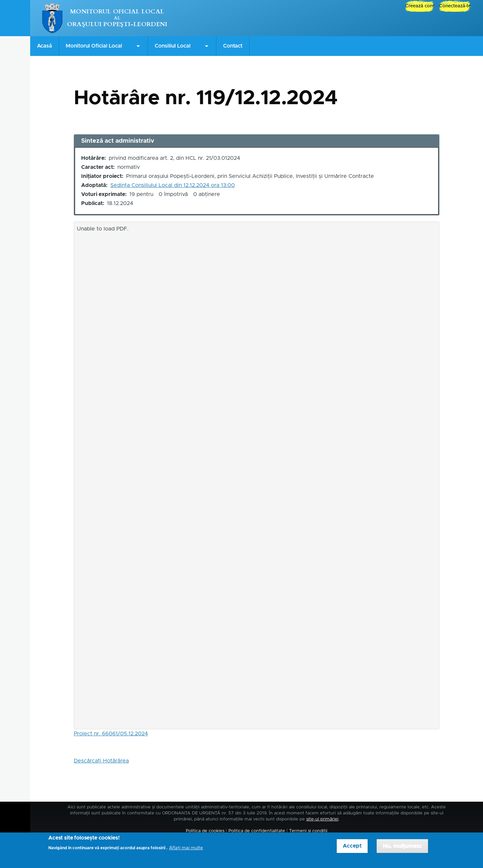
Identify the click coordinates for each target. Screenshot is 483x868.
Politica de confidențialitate (257, 831)
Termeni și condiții (308, 831)
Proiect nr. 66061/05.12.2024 (111, 734)
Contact (233, 46)
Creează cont (420, 6)
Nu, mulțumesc (402, 850)
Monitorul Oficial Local (117, 12)
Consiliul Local (173, 46)
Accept (352, 850)
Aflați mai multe (186, 852)
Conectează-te (455, 6)
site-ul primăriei (322, 819)
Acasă (44, 46)
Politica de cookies (205, 831)
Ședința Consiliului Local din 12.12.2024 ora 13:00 (173, 185)
